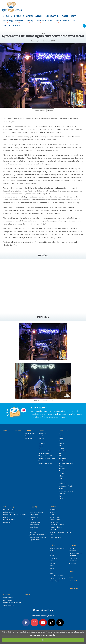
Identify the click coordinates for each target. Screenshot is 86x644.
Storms (52, 566)
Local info (41, 21)
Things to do (42, 433)
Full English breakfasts (66, 463)
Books (32, 520)
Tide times (72, 563)
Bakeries (61, 438)
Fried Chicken (63, 461)
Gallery (29, 21)
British (61, 441)
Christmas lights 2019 (43, 361)
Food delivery (63, 458)
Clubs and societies (75, 553)
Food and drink (35, 525)
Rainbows (53, 563)
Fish (60, 453)
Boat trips (42, 441)
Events (30, 17)
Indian (61, 476)
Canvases (74, 580)
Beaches (41, 438)
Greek (61, 466)
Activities (41, 436)
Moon (52, 561)
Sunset (52, 571)
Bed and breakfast (9, 510)
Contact (17, 26)
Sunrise (52, 568)
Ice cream (62, 473)
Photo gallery (39, 110)
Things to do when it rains (47, 458)
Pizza (60, 481)
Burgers (61, 443)
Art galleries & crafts (36, 512)
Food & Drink (52, 17)
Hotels (5, 517)
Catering (53, 515)
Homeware (33, 532)
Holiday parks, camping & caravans (15, 515)
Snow (52, 573)
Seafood (61, 488)
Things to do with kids (45, 456)
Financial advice (55, 520)
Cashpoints (73, 551)
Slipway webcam (9, 605)
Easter (27, 436)
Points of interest (44, 453)
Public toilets (73, 561)
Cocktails (62, 448)
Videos (52, 553)
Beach (52, 556)
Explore (39, 17)
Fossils (41, 446)
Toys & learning (35, 540)
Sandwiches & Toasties (66, 486)
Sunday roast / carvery (66, 491)
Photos (52, 551)
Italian (61, 478)
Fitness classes (54, 522)
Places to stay (69, 17)
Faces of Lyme (54, 581)
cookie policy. (51, 635)
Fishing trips (42, 443)
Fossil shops (34, 527)
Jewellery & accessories (37, 535)
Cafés (60, 446)
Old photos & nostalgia (57, 578)
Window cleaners (55, 537)
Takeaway (62, 493)
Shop (58, 21)
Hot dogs (62, 471)
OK (43, 640)
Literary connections (45, 451)
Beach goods (34, 517)
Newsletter (69, 21)
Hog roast (62, 468)
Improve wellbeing (56, 527)
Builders (52, 512)
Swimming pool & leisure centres (60, 532)
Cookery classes (55, 517)
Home (6, 16)
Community (73, 556)
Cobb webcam (8, 598)
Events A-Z (29, 438)
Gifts (31, 530)
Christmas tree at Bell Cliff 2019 (43, 400)
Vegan (61, 499)
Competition (18, 16)
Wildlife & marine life (45, 463)
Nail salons (53, 530)
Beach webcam (8, 600)
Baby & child (34, 515)
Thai (60, 496)
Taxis (51, 535)
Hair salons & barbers (57, 525)
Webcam (7, 26)
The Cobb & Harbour (57, 576)
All (59, 433)
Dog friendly (7, 522)
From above (54, 558)
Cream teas (62, 451)
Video (50, 110)
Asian (60, 436)
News (51, 21)
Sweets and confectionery (38, 537)
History (41, 448)
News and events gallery (58, 548)
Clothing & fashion (35, 522)
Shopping (8, 21)
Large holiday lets (9, 520)
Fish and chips (63, 456)
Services (19, 21)
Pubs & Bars (63, 483)
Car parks (72, 548)
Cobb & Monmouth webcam (12, 603)
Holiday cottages (9, 512)
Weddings (53, 510)
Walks (40, 461)
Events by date (30, 433)
